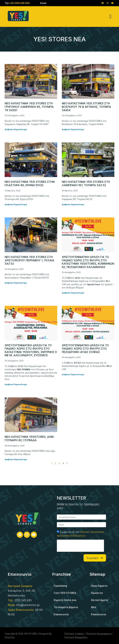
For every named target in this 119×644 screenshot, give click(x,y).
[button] (110, 17)
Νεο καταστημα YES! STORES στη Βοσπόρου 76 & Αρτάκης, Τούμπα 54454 (86, 107)
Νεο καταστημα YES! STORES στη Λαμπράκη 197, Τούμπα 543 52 (86, 183)
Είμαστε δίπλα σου (65, 600)
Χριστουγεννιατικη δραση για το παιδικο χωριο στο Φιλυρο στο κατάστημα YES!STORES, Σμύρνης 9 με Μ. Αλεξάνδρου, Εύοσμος (31, 350)
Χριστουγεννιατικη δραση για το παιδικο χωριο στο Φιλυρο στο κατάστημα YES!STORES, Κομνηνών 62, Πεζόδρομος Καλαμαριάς (88, 262)
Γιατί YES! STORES (65, 593)
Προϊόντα (97, 593)
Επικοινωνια (99, 614)
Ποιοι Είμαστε (99, 586)
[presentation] (80, 546)
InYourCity (10, 637)
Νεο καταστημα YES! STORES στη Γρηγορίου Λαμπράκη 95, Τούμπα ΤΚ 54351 (29, 107)
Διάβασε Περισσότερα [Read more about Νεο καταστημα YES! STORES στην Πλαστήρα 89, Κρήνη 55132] (16, 204)
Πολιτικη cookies (74, 634)
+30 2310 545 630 (20, 3)
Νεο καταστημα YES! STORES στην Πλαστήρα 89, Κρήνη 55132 (30, 183)
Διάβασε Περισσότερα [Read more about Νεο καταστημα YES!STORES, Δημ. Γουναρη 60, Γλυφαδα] (16, 459)
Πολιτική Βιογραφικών (99, 634)
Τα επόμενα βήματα (66, 607)
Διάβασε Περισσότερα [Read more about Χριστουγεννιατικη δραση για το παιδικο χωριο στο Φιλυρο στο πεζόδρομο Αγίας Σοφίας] (73, 374)
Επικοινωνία (61, 614)
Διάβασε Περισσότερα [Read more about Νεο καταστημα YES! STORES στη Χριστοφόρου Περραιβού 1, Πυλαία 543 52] (16, 283)
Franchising (60, 586)
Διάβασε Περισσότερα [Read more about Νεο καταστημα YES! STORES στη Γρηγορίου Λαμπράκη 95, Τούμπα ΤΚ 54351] (16, 129)
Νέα (94, 607)
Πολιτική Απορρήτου (76, 637)
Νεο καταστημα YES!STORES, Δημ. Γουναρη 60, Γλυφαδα (29, 438)
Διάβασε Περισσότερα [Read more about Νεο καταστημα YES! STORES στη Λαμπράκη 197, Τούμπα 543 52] (73, 204)
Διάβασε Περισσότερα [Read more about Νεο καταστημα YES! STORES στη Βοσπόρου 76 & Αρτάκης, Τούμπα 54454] (73, 129)
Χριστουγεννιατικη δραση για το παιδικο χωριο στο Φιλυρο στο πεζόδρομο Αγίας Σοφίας (85, 349)
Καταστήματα (100, 600)
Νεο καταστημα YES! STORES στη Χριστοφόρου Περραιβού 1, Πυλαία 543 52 (29, 260)
